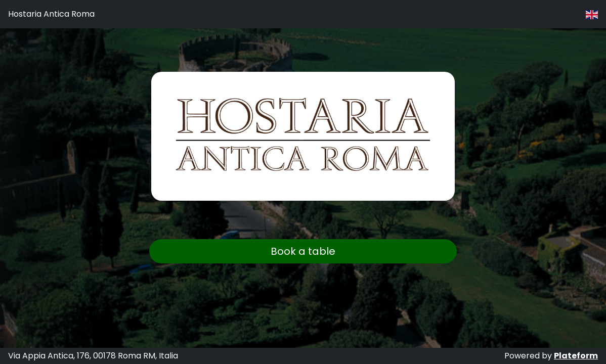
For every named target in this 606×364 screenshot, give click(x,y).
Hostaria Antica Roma (51, 14)
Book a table (303, 251)
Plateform (576, 356)
